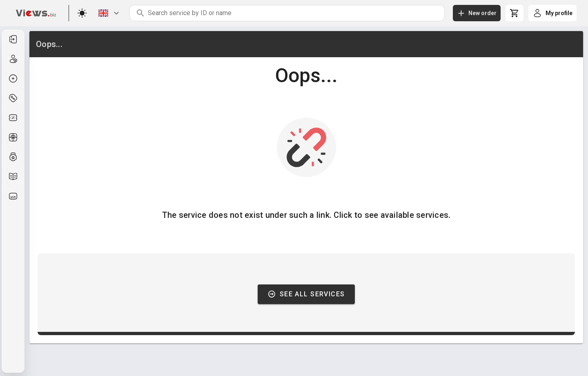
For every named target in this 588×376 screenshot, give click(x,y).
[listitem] (13, 39)
